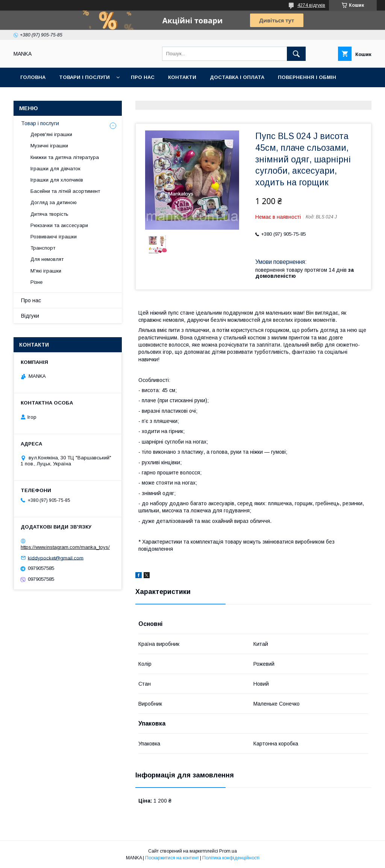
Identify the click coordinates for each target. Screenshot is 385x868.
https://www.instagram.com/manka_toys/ (65, 547)
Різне (36, 282)
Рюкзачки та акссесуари (59, 225)
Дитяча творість (49, 214)
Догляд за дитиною (54, 202)
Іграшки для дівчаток (55, 169)
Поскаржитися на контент (172, 858)
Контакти (182, 77)
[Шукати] (296, 54)
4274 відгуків (311, 5)
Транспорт (43, 248)
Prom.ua (228, 851)
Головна (33, 77)
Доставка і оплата (237, 77)
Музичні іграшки (49, 146)
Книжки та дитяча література (65, 157)
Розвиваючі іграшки (54, 237)
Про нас (143, 77)
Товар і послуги (40, 123)
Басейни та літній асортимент (65, 191)
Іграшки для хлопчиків (57, 180)
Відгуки (30, 316)
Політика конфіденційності (231, 858)
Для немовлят (47, 259)
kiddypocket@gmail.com (56, 558)
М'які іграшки (46, 271)
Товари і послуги (84, 77)
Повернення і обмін (307, 77)
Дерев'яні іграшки (51, 134)
